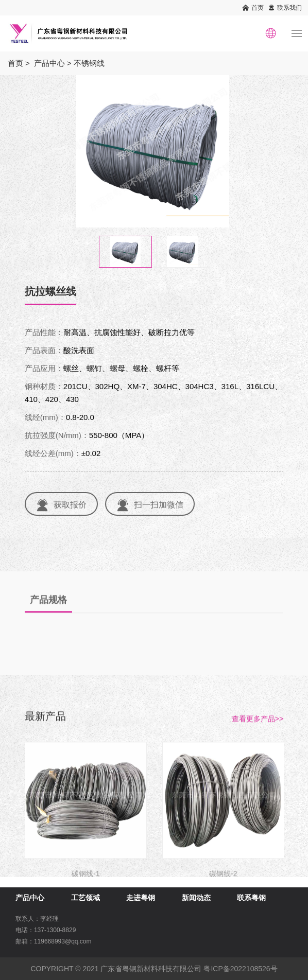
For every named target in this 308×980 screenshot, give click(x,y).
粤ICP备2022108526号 (240, 969)
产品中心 (49, 63)
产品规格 (48, 617)
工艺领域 (85, 898)
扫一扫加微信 (161, 505)
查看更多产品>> (258, 736)
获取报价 (73, 505)
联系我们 (289, 8)
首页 (258, 8)
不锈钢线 (89, 63)
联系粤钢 (251, 898)
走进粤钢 (141, 898)
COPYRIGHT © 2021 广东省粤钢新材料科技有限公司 (116, 969)
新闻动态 (196, 898)
